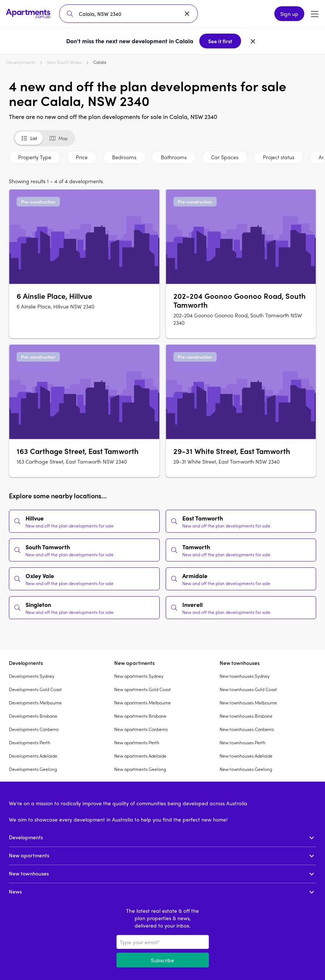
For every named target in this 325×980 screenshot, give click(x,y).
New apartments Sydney (139, 676)
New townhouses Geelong (246, 769)
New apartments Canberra (141, 729)
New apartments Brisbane (140, 716)
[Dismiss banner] (253, 41)
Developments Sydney (32, 676)
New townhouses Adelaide (246, 756)
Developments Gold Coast (35, 689)
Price (82, 157)
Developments (21, 62)
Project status (279, 157)
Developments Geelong (33, 769)
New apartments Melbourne (143, 703)
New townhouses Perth (243, 742)
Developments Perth (30, 742)
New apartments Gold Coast (143, 689)
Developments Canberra (34, 729)
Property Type (35, 157)
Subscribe (162, 960)
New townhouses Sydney (245, 676)
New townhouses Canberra (247, 729)
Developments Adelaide (33, 756)
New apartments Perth (137, 742)
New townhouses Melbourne (248, 703)
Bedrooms (124, 157)
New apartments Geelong (140, 769)
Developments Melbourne (35, 703)
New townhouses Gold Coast (248, 689)
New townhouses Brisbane (246, 716)
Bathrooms (174, 157)
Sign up (289, 14)
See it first (220, 41)
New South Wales (64, 62)
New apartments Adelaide (140, 756)
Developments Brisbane (33, 716)
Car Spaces (225, 157)
